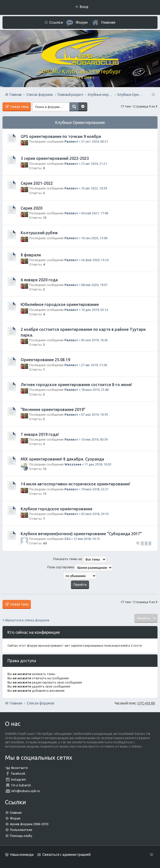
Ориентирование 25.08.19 (45, 360)
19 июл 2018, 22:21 (95, 489)
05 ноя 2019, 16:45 (94, 340)
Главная (108, 22)
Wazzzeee (73, 464)
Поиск (74, 107)
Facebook (18, 773)
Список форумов (41, 703)
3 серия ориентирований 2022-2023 (55, 158)
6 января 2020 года (39, 280)
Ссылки (56, 22)
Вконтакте (20, 768)
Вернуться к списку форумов (27, 620)
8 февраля (31, 255)
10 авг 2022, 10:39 (94, 188)
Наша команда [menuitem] (22, 855)
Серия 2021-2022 (37, 183)
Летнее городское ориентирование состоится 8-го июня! (76, 385)
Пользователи (21, 830)
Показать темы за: (80, 559)
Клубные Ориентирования (80, 122)
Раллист (71, 141)
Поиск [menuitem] (153, 95)
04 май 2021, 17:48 (95, 213)
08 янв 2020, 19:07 (94, 285)
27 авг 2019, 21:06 (94, 365)
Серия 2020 (31, 208)
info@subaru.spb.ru (26, 791)
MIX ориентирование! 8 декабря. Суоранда (62, 459)
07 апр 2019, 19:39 (94, 414)
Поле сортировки (80, 568)
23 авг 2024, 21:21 (94, 164)
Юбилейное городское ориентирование (60, 304)
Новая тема (19, 107)
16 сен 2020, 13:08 (94, 238)
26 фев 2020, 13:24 (95, 260)
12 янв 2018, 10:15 (87, 539)
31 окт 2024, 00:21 (95, 141)
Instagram (19, 779)
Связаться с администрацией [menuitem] (66, 855)
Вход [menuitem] (84, 7)
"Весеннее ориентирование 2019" (53, 409)
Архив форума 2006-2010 (29, 824)
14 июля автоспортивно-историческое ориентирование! (75, 484)
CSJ (67, 539)
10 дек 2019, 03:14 (95, 310)
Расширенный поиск (83, 107)
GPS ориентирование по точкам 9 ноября (61, 136)
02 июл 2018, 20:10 (95, 514)
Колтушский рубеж (39, 233)
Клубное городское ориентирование (56, 509)
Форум (15, 818)
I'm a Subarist (21, 785)
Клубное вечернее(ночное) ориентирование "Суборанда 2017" (81, 534)
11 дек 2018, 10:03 (98, 464)
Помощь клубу (21, 836)
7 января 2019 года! (40, 434)
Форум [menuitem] (82, 22)
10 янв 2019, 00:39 (94, 439)
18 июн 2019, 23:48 (95, 390)
